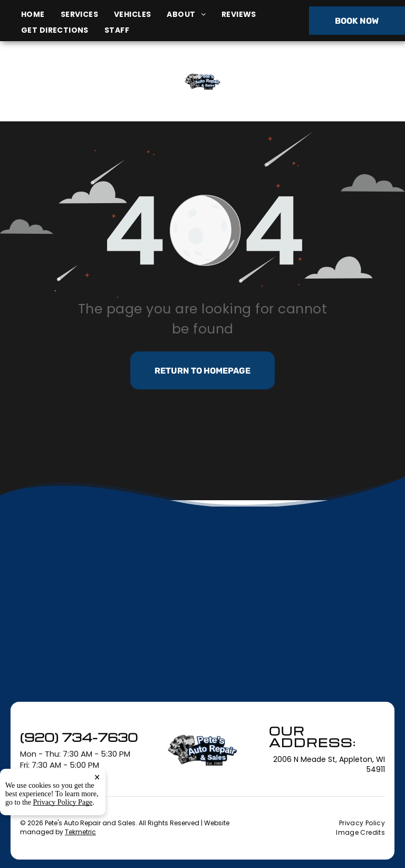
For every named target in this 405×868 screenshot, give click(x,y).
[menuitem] (41, 15)
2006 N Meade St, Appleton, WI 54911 (71, 93)
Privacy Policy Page (63, 802)
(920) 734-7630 (336, 81)
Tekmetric (80, 832)
